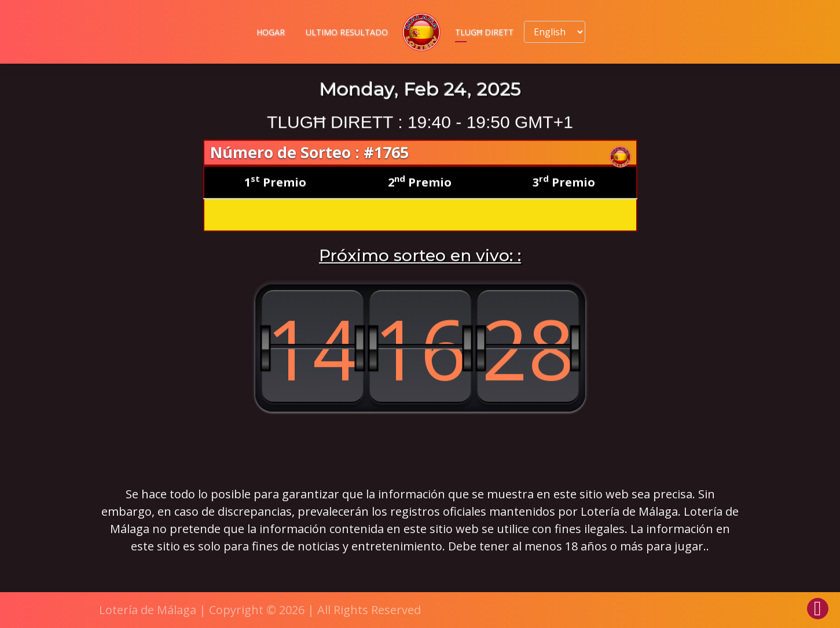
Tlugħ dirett (484, 32)
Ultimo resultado (347, 32)
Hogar (271, 32)
